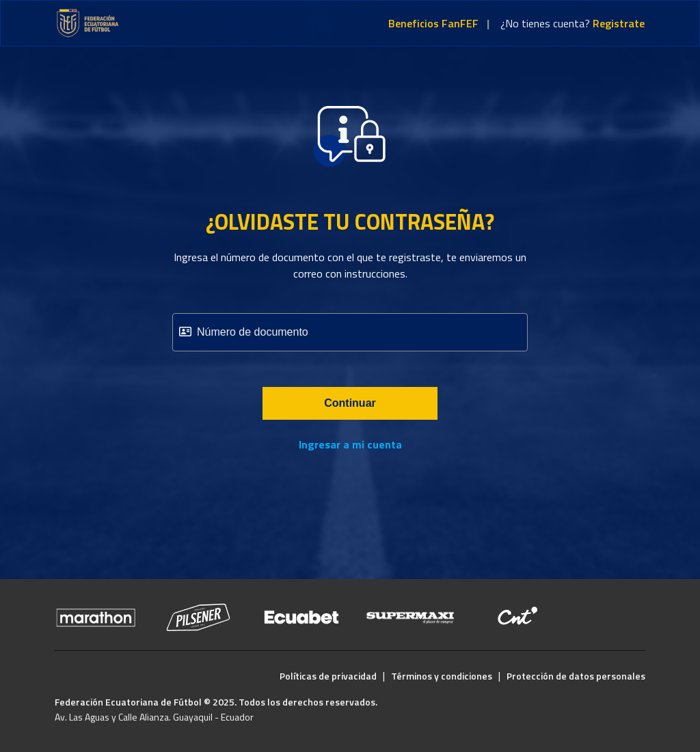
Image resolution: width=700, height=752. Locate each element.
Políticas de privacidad (328, 676)
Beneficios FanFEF (433, 23)
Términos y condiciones (442, 676)
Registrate (619, 23)
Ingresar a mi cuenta (350, 444)
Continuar (350, 403)
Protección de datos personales (576, 676)
